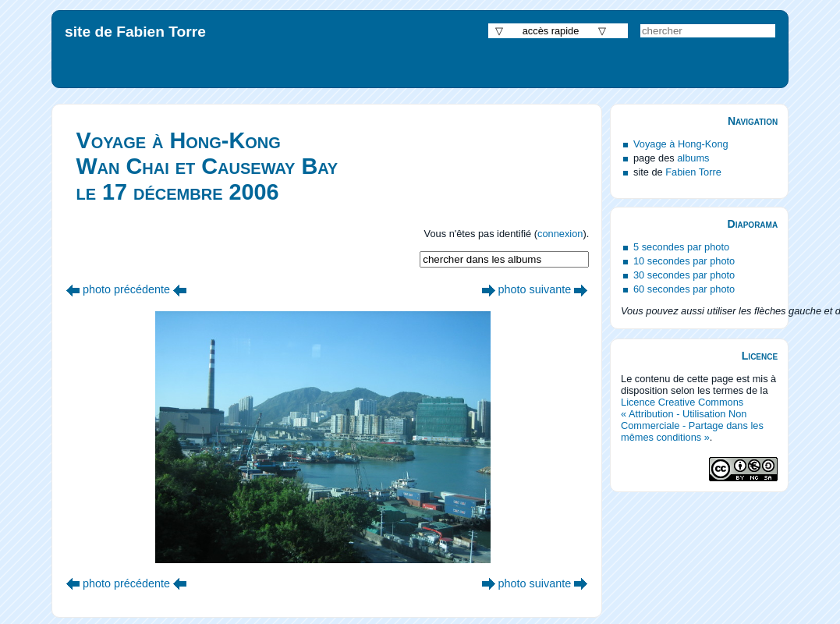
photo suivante (535, 289)
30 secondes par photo (684, 275)
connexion (560, 234)
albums (693, 158)
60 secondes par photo (684, 289)
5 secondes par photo (681, 247)
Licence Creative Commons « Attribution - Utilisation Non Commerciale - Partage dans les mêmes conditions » (692, 420)
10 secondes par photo (684, 261)
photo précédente (126, 289)
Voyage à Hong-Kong (681, 144)
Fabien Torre (693, 172)
